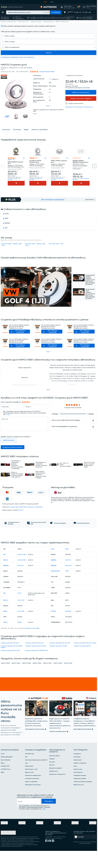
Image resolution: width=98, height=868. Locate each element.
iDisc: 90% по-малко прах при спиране (65, 473)
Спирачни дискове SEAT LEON (10, 670)
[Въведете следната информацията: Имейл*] (36, 415)
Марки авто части (79, 804)
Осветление (77, 776)
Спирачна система (90, 18)
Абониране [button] (48, 821)
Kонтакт (21, 518)
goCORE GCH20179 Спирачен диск (38, 166)
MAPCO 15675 (58, 683)
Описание (6, 132)
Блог (26, 776)
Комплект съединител (80, 783)
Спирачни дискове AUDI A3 (82, 666)
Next (94, 168)
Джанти (38, 18)
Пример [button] (45, 12)
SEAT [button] (7, 221)
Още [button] (8, 423)
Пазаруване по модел (80, 798)
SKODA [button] (7, 225)
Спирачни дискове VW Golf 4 (10, 663)
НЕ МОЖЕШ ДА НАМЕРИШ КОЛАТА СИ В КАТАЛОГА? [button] (17, 57)
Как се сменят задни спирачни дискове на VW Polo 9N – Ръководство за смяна (19, 349)
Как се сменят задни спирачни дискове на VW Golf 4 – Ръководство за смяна (51, 335)
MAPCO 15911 (68, 683)
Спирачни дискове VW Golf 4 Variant (85, 663)
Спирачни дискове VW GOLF (58, 666)
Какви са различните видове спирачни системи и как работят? (17, 483)
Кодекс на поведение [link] (31, 801)
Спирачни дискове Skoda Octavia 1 (36, 666)
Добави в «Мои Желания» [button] (76, 102)
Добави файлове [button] (8, 448)
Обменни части (54, 791)
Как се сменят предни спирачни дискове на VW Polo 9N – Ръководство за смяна (19, 335)
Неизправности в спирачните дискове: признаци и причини (41, 473)
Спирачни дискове (48, 22)
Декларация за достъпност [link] (33, 804)
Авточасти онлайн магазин (8, 22)
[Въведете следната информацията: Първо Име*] (12, 415)
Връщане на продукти (56, 788)
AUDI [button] (7, 216)
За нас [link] (3, 773)
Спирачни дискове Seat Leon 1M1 (60, 663)
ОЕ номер (17, 132)
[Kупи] (16, 185)
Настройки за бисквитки (32, 798)
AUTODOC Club (29, 773)
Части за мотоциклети (19, 18)
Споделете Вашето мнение (13, 455)
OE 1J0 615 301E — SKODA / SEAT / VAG (35, 247)
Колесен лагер (78, 789)
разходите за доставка (83, 86)
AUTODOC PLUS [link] (5, 789)
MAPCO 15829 (37, 683)
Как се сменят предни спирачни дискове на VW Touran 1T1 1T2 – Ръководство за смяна (84, 349)
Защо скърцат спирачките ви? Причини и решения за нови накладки (41, 483)
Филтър (81, 18)
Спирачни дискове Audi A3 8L (34, 663)
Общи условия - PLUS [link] (31, 789)
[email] (29, 821)
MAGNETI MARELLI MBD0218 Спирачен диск (81, 165)
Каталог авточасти (23, 22)
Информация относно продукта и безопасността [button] (79, 105)
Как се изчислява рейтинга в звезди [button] (66, 428)
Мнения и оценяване (40, 132)
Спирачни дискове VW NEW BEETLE (36, 670)
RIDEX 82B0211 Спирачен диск (16, 167)
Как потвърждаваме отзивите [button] (64, 435)
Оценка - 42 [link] (11, 162)
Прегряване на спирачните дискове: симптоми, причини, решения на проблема (17, 473)
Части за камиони (6, 18)
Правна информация (7, 776)
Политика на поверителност (33, 795)
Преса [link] (3, 783)
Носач (75, 786)
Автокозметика (78, 792)
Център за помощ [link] (54, 775)
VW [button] (6, 230)
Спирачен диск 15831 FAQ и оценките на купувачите (26, 515)
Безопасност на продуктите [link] (57, 794)
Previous (3, 168)
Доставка (52, 781)
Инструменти (47, 18)
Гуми (31, 18)
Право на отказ (29, 792)
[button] (68, 7)
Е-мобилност (77, 773)
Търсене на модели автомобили (83, 801)
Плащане (52, 778)
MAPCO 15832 (5, 683)
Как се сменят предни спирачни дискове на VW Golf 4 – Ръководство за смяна (84, 335)
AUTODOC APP (5, 786)
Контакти (52, 785)
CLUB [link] (52, 2)
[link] (12, 7)
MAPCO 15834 (16, 683)
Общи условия (29, 786)
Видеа (26, 132)
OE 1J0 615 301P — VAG (56, 247)
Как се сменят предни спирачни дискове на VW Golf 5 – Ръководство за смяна (51, 349)
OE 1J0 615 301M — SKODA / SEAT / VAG (12, 247)
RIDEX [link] (2, 792)
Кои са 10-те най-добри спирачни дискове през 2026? (89, 473)
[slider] (26, 410)
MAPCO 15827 (48, 683)
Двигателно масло (70, 18)
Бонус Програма (5, 780)
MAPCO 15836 (26, 683)
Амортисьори (77, 780)
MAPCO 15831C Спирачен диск (59, 165)
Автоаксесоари (59, 18)
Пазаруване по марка (80, 795)
